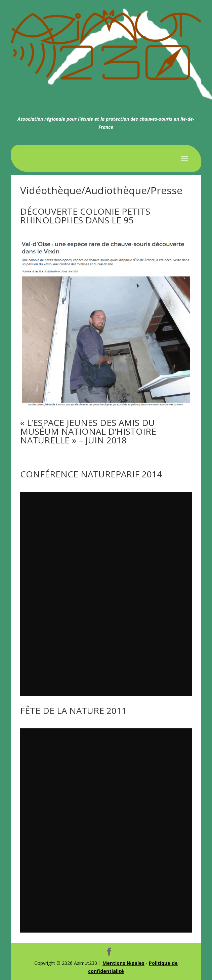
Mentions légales (123, 963)
